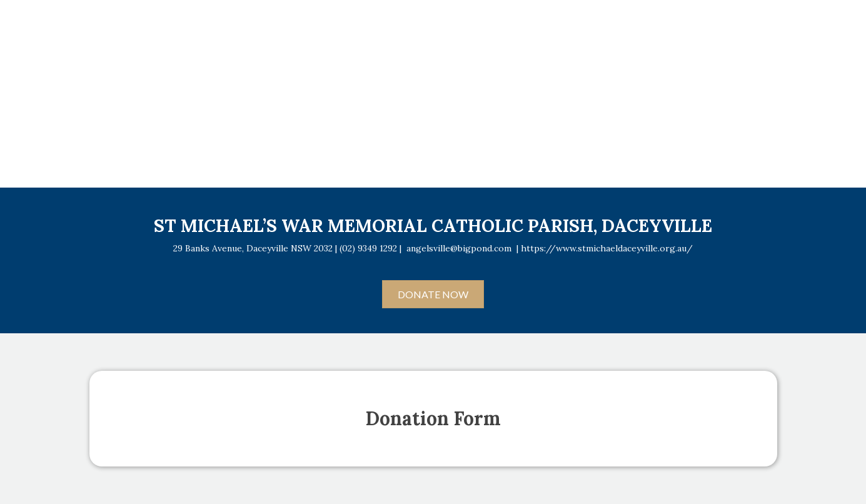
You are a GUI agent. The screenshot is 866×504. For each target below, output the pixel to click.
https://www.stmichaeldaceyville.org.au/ (607, 248)
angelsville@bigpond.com (459, 248)
